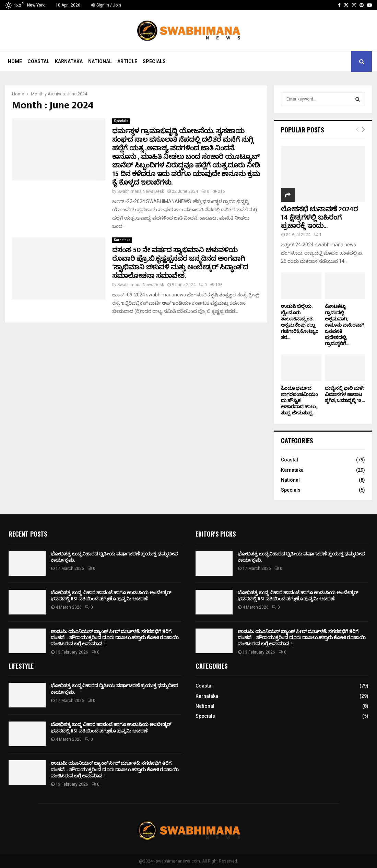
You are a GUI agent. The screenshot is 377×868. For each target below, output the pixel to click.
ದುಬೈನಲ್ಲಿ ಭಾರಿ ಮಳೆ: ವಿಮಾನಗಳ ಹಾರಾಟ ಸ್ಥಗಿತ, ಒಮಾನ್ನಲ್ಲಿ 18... (345, 394)
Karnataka (69, 61)
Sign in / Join (106, 5)
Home (15, 61)
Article (127, 61)
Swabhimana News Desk (141, 191)
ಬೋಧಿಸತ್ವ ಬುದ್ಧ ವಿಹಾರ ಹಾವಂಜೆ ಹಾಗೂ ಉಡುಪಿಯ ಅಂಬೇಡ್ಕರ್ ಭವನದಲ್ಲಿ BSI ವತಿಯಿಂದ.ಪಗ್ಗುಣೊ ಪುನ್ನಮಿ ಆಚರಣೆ (111, 596)
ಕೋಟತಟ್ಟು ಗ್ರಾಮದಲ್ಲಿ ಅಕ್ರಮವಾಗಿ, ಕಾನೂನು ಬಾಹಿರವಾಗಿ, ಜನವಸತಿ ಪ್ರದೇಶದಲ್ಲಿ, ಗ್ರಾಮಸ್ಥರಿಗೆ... (345, 325)
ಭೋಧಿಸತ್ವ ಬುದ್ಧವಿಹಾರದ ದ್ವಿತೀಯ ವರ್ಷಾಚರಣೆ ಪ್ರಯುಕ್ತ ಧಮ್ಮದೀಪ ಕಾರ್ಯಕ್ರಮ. (114, 557)
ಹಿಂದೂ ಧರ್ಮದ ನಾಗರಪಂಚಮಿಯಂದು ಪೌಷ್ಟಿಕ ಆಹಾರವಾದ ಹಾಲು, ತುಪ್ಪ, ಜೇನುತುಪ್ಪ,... (299, 401)
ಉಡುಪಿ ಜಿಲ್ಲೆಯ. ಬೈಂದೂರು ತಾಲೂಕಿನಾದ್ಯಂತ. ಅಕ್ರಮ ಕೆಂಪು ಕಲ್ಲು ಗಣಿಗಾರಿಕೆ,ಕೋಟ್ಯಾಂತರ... (300, 322)
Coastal (38, 61)
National (100, 61)
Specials (154, 61)
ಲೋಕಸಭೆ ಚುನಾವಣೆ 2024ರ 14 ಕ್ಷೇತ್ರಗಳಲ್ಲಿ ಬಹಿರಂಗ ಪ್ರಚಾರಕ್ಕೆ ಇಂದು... (319, 218)
